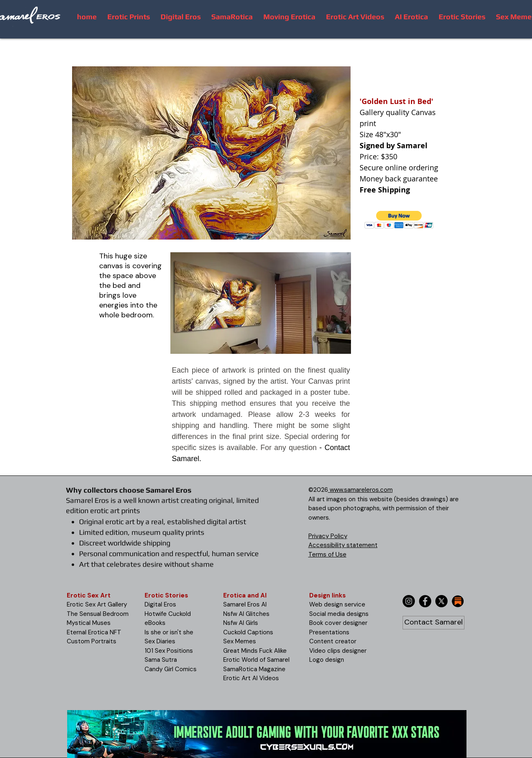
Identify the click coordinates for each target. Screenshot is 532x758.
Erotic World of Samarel (256, 660)
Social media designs (339, 614)
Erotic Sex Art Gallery (97, 604)
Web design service (337, 604)
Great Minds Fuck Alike (255, 651)
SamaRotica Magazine (254, 669)
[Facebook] (425, 601)
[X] (441, 601)
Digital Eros (160, 604)
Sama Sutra (161, 660)
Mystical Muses (89, 623)
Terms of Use (327, 554)
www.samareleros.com (360, 490)
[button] (399, 220)
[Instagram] (409, 601)
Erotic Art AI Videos (251, 678)
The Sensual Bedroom (98, 614)
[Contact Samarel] (434, 623)
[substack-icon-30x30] (458, 601)
